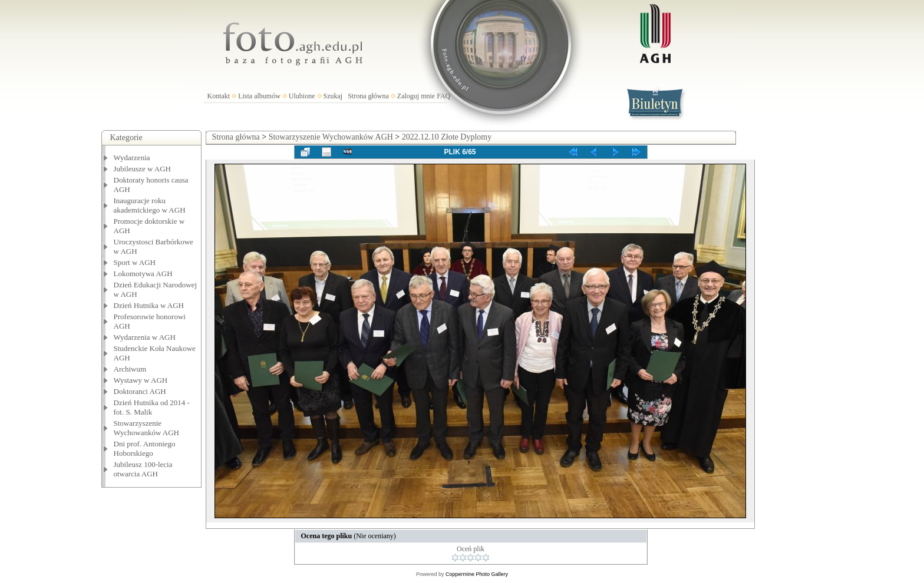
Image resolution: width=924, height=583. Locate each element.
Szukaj (333, 96)
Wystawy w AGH (141, 380)
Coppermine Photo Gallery (477, 574)
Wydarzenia (132, 158)
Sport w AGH (135, 262)
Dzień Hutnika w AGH (149, 305)
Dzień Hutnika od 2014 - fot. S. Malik (152, 407)
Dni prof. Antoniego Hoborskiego (145, 448)
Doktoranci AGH (140, 391)
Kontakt (219, 96)
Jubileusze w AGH (143, 169)
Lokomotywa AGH (143, 274)
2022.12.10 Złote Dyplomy (447, 137)
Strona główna (368, 96)
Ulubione (302, 96)
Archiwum (130, 369)
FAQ (443, 96)
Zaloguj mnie (416, 96)
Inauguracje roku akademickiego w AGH (150, 205)
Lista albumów (259, 96)
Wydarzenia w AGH (145, 337)
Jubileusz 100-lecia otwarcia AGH (143, 469)
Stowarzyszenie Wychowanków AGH (147, 428)
